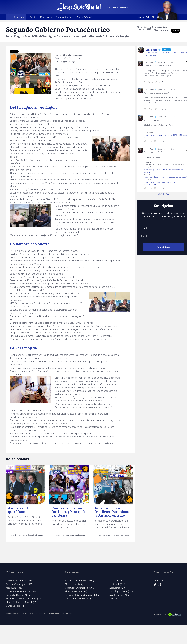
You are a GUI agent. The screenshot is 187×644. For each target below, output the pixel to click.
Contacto (159, 580)
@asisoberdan (163, 62)
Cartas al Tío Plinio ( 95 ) (78, 598)
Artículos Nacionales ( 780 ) (79, 580)
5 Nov (173, 90)
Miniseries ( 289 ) (74, 584)
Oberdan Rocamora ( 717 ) (20, 580)
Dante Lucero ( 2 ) (15, 606)
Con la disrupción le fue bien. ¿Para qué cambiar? (69, 512)
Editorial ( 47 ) (117, 580)
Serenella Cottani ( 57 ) (18, 595)
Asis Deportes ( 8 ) (119, 595)
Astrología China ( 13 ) (121, 591)
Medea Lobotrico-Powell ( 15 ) (22, 602)
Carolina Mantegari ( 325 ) (20, 584)
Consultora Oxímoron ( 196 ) (80, 588)
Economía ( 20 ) (118, 588)
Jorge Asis (149, 62)
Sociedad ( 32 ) (117, 584)
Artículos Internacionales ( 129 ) (82, 595)
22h (173, 62)
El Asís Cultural (84, 19)
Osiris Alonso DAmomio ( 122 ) (22, 591)
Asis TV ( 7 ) (115, 598)
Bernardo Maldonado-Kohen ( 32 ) (24, 598)
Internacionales (64, 19)
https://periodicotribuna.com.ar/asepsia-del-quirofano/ (165, 177)
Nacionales (46, 19)
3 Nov (173, 117)
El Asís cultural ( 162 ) (76, 591)
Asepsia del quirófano (18, 510)
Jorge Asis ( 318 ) (15, 588)
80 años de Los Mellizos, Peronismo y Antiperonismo (113, 512)
